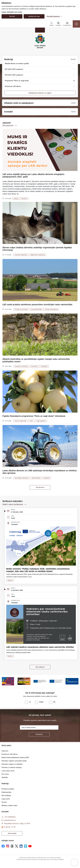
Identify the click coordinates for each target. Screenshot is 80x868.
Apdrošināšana (36, 478)
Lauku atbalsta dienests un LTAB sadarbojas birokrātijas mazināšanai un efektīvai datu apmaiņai (40, 472)
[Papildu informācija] (14, 827)
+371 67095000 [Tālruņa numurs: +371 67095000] (10, 817)
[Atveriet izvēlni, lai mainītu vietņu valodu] (58, 24)
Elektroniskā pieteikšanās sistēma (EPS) (15, 757)
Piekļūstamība (6, 792)
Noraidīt (12, 16)
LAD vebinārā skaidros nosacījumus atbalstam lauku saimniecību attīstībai (40, 647)
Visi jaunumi (40, 487)
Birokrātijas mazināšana (22, 478)
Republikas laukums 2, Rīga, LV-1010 (17, 823)
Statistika (5, 777)
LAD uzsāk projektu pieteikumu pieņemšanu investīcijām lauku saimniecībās (37, 304)
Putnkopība (44, 366)
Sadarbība (47, 478)
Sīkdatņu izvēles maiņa (9, 805)
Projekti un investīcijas (21, 309)
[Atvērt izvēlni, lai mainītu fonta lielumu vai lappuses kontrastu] (67, 24)
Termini (4, 802)
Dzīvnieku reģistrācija (21, 255)
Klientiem (24, 199)
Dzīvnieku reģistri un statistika (12, 764)
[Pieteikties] (39, 734)
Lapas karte (6, 799)
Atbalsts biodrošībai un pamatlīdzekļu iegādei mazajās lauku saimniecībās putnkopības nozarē (36, 360)
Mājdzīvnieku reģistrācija (38, 255)
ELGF (31, 421)
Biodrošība (34, 366)
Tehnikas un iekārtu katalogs (12, 767)
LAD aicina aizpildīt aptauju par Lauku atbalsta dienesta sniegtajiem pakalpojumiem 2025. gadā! (33, 175)
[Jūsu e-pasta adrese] (39, 727)
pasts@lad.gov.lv (10, 820)
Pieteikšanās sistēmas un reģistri (40, 93)
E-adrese (7, 827)
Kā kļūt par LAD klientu (10, 754)
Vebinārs (10, 580)
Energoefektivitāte (37, 309)
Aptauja (16, 199)
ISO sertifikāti (6, 796)
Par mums (5, 774)
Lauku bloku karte (8, 771)
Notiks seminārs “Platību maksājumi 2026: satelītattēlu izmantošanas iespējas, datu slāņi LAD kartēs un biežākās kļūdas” (38, 570)
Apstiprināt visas (34, 16)
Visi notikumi (40, 667)
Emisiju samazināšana (52, 309)
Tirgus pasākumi (41, 421)
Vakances (5, 751)
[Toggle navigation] (76, 24)
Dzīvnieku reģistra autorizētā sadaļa (14, 761)
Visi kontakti (12, 833)
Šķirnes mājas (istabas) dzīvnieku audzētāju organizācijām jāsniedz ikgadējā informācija (37, 249)
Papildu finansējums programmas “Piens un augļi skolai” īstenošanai (34, 416)
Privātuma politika (8, 789)
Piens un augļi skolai (21, 421)
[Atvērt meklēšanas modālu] (52, 24)
